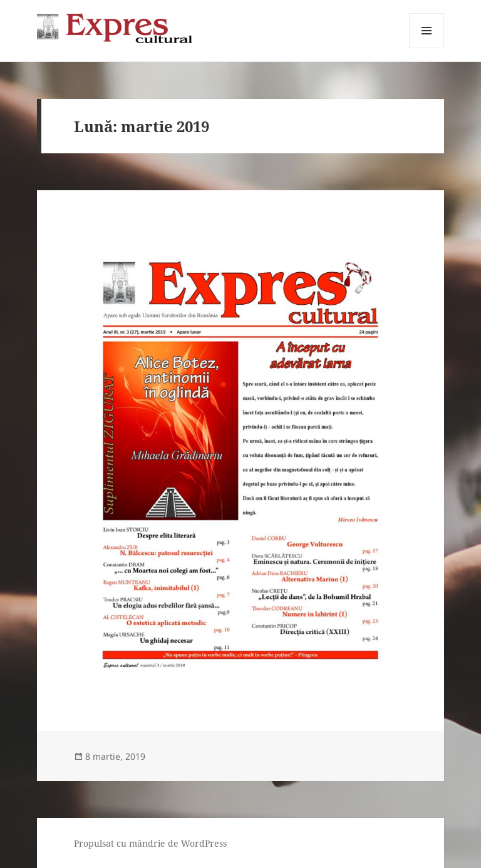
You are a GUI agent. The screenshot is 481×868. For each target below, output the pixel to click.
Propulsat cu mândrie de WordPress (150, 843)
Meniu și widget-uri (427, 48)
